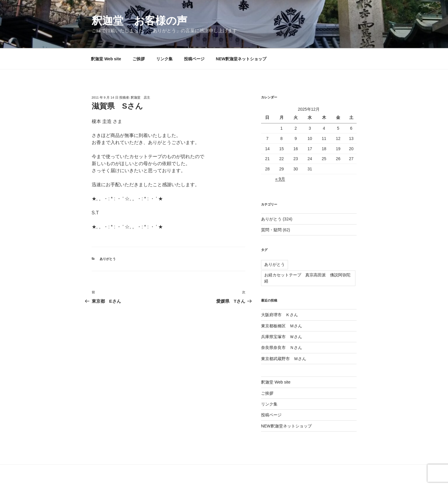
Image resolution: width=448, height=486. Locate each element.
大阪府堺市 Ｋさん (280, 315)
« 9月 (280, 179)
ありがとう (108, 259)
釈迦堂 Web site (106, 59)
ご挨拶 (139, 59)
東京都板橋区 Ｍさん (282, 326)
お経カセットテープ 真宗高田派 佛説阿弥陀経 (307, 278)
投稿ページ (194, 59)
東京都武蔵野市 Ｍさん (284, 359)
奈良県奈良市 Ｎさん (282, 348)
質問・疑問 (271, 230)
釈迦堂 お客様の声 (139, 21)
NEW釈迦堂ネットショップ (241, 59)
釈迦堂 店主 (140, 97)
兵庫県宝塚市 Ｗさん (282, 337)
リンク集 (164, 59)
